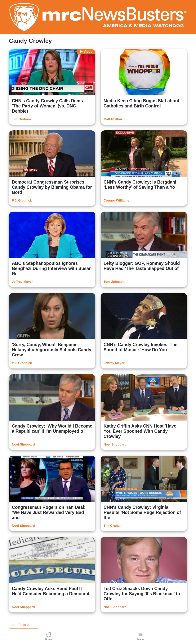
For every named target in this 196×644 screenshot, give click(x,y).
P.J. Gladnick (22, 200)
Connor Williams (116, 200)
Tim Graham (21, 119)
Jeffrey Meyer (22, 282)
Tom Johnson (114, 282)
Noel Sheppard (23, 444)
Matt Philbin (113, 119)
